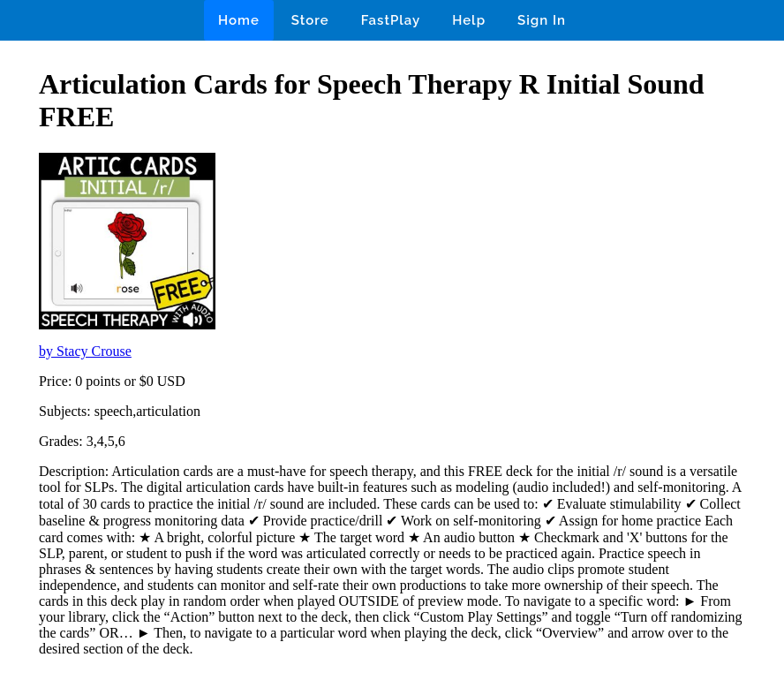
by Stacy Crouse (85, 351)
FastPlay (391, 20)
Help (469, 20)
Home (239, 20)
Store (310, 20)
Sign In (542, 20)
